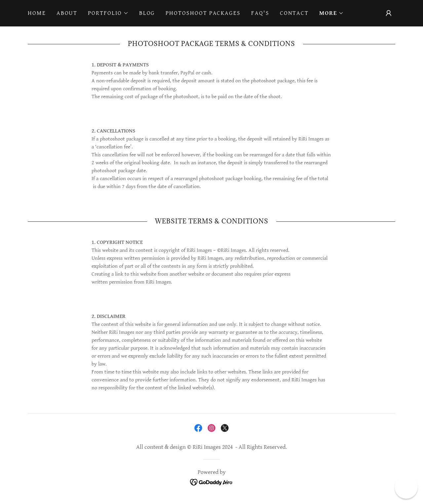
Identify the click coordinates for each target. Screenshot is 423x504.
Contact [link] (294, 13)
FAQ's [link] (260, 13)
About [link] (67, 13)
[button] (108, 13)
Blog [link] (147, 13)
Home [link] (37, 13)
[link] (198, 428)
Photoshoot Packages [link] (203, 13)
